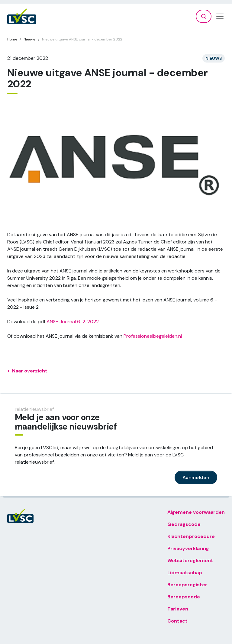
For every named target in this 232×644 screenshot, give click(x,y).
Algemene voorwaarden (196, 512)
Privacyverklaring (188, 548)
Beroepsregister (187, 585)
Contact (177, 621)
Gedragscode (184, 524)
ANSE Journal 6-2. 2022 (73, 322)
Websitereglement (190, 560)
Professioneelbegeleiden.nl (153, 336)
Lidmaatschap (185, 573)
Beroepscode (184, 597)
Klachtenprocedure (191, 536)
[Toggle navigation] (220, 16)
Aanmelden (196, 477)
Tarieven (178, 609)
